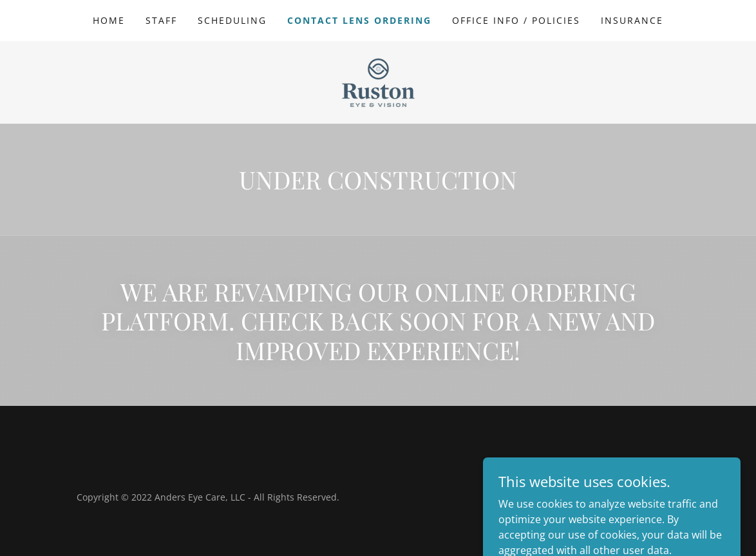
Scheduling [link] (232, 20)
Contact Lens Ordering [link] (359, 20)
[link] (378, 81)
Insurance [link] (632, 20)
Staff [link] (161, 20)
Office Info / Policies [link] (516, 20)
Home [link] (109, 20)
